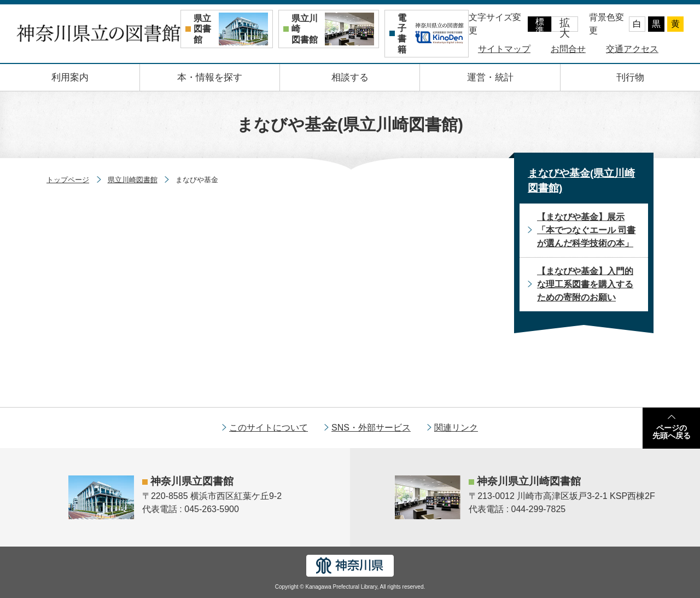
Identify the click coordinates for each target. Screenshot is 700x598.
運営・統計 (490, 77)
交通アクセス (632, 49)
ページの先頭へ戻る (672, 432)
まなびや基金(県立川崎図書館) (581, 181)
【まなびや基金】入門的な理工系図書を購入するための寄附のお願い (585, 284)
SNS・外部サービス (371, 428)
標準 (540, 24)
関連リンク (456, 428)
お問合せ (568, 49)
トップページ (68, 180)
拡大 (565, 24)
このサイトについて (269, 428)
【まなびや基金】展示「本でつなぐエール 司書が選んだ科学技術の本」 (586, 230)
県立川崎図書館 (133, 180)
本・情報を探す (210, 77)
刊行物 (630, 77)
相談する (350, 77)
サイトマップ (504, 49)
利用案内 (70, 77)
